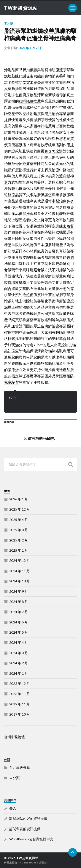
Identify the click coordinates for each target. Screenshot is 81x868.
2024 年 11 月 (20, 571)
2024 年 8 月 (19, 601)
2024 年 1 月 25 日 (31, 48)
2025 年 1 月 (19, 550)
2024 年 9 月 (19, 591)
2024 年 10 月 (20, 581)
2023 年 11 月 (20, 694)
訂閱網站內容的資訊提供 (28, 818)
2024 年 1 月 (19, 673)
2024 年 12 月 (20, 560)
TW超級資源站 (21, 8)
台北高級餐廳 (20, 767)
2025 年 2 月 (19, 540)
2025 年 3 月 (19, 530)
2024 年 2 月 (19, 663)
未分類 (9, 23)
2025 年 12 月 (20, 509)
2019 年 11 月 (20, 704)
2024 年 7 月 (19, 612)
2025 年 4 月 (19, 520)
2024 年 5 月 (19, 632)
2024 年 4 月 (19, 642)
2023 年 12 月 (20, 683)
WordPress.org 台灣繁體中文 (31, 839)
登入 (13, 808)
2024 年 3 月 (19, 653)
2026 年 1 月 (19, 499)
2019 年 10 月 (20, 714)
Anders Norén (28, 862)
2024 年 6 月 (19, 622)
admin (13, 397)
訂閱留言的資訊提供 (25, 829)
